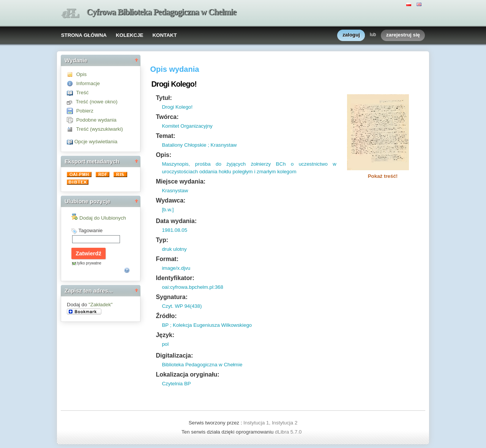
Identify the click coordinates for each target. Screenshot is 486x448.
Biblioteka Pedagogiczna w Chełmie (202, 365)
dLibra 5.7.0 (289, 432)
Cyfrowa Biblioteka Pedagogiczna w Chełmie (161, 12)
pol (165, 344)
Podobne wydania (96, 120)
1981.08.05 (174, 230)
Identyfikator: (175, 278)
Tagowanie (90, 230)
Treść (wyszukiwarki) (99, 129)
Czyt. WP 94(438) (182, 306)
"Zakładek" (101, 305)
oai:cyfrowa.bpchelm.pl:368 (193, 287)
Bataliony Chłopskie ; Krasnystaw (199, 145)
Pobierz (85, 111)
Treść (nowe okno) (96, 102)
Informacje (88, 83)
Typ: (162, 240)
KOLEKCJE (130, 35)
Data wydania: (176, 221)
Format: (167, 259)
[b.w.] (168, 210)
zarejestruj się (403, 35)
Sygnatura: (172, 297)
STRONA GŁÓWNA (84, 35)
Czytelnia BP (176, 384)
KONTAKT (164, 35)
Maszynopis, (176, 164)
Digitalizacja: (174, 355)
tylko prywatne (89, 263)
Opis (81, 74)
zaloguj (351, 35)
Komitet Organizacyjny (187, 126)
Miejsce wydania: (181, 181)
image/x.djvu (176, 268)
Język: (165, 335)
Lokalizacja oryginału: (187, 374)
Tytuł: (164, 98)
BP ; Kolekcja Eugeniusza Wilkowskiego (207, 325)
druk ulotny (174, 249)
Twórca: (167, 117)
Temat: (165, 136)
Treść (82, 93)
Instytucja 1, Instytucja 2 (270, 423)
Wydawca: (170, 200)
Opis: (163, 155)
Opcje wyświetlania (96, 142)
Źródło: (166, 316)
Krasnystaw (175, 191)
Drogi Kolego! (177, 107)
